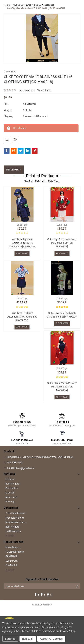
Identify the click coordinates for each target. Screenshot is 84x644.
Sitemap (10, 505)
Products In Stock (15, 522)
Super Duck (11, 565)
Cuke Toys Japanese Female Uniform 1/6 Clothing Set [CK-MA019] (22, 244)
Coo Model (11, 569)
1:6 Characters (13, 535)
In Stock (10, 483)
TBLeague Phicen (15, 556)
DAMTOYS (11, 560)
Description (14, 171)
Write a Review (44, 90)
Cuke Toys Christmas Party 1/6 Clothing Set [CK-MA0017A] (62, 390)
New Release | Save (16, 526)
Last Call (10, 496)
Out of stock (62, 326)
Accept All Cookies (51, 639)
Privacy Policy (67, 631)
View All (10, 539)
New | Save (11, 501)
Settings (10, 639)
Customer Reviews (15, 517)
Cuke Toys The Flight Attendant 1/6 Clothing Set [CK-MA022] (22, 319)
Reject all (28, 639)
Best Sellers (12, 492)
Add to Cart (22, 255)
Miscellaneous (13, 551)
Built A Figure (12, 487)
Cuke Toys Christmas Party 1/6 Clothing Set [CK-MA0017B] (62, 244)
